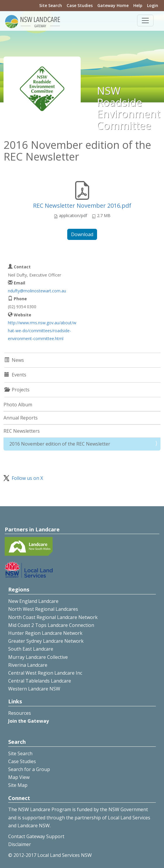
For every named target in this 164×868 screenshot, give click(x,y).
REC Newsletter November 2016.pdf (82, 206)
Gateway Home (113, 5)
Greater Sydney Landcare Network (46, 641)
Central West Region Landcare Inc (45, 673)
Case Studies (80, 5)
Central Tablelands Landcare (40, 681)
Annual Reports (21, 418)
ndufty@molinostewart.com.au (37, 291)
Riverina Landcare (28, 665)
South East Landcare (31, 649)
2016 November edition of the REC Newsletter (60, 444)
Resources (20, 713)
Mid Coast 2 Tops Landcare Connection (51, 625)
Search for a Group (29, 769)
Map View (19, 777)
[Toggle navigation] (145, 21)
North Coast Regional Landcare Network (53, 617)
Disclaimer (20, 844)
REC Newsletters (22, 431)
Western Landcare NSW (34, 689)
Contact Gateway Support (36, 836)
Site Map (18, 785)
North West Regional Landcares (43, 609)
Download (82, 234)
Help (138, 5)
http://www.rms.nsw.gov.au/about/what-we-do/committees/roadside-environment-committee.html (42, 331)
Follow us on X (27, 478)
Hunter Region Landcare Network (45, 633)
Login (153, 5)
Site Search (51, 5)
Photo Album (18, 405)
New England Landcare (33, 601)
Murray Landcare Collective (38, 657)
